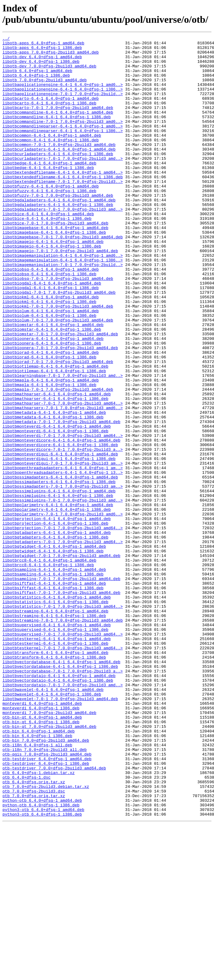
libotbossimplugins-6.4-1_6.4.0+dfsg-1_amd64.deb (59, 582)
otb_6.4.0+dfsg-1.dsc (27, 926)
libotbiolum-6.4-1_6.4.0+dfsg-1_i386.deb (49, 372)
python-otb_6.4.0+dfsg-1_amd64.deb (42, 954)
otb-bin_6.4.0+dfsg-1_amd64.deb (39, 870)
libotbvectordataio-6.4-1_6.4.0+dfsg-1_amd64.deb (59, 804)
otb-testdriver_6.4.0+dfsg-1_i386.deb (46, 909)
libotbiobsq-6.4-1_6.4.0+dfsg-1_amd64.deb (51, 316)
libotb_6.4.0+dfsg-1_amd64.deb (37, 78)
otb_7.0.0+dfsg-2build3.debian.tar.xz (46, 937)
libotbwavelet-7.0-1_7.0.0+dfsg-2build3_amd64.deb (60, 832)
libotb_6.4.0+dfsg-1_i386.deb (36, 83)
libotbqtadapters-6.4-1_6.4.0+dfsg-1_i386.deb (55, 638)
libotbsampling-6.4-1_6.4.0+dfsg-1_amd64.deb (54, 676)
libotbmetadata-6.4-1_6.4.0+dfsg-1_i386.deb (53, 494)
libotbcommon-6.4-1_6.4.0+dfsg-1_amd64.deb (52, 155)
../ (6, 39)
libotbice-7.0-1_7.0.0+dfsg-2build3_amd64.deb (55, 261)
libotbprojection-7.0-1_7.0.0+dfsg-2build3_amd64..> (63, 627)
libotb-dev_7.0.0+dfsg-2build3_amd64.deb (49, 72)
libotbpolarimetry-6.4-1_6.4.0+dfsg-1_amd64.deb (58, 599)
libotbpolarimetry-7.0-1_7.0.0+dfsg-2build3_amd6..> (63, 610)
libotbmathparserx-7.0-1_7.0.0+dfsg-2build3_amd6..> (63, 482)
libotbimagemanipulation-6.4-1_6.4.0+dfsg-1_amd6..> (63, 300)
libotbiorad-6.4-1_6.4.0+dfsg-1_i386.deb (49, 421)
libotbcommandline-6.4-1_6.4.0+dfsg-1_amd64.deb (58, 128)
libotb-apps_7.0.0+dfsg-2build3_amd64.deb (51, 56)
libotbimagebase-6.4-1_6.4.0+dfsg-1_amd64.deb (55, 266)
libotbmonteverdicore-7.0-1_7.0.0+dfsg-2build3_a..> (63, 532)
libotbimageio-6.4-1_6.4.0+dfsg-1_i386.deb (52, 288)
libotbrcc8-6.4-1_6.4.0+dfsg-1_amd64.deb (49, 665)
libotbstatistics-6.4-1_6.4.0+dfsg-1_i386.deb (55, 715)
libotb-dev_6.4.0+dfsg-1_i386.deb (41, 67)
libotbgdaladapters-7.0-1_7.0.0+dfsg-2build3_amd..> (63, 244)
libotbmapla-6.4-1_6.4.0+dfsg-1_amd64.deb (51, 449)
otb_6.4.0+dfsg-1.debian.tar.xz (39, 920)
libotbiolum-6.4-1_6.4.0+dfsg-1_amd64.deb (51, 366)
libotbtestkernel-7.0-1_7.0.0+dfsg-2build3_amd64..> (63, 771)
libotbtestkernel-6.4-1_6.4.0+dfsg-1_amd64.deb (57, 760)
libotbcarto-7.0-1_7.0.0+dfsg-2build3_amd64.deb (58, 122)
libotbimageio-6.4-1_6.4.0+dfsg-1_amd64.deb (53, 283)
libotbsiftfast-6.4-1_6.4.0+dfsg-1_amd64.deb (54, 693)
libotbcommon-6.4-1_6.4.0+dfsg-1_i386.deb (51, 161)
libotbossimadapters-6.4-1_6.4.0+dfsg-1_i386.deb (59, 571)
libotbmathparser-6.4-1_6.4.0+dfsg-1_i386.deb (55, 471)
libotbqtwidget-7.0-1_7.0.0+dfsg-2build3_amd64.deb (61, 660)
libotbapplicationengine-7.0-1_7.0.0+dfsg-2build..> (63, 106)
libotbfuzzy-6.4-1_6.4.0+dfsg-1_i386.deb (49, 222)
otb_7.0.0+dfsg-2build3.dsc (34, 942)
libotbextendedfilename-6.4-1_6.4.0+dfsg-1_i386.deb (63, 205)
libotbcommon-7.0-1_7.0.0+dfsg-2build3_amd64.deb (59, 167)
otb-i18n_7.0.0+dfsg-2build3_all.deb (45, 893)
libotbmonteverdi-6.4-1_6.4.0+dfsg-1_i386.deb (55, 510)
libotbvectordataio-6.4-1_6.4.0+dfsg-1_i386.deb (58, 809)
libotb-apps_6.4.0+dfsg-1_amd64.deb (43, 45)
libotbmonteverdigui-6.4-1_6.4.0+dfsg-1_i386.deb (59, 543)
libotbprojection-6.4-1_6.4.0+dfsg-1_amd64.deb (57, 615)
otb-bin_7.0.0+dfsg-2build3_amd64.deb (46, 881)
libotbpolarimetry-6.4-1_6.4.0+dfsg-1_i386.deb (57, 604)
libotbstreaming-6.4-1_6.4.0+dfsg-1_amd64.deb (55, 726)
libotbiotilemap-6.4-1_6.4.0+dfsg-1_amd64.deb (55, 433)
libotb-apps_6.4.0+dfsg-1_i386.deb (42, 50)
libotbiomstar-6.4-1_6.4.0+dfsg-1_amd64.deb (53, 383)
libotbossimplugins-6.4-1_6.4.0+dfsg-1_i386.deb (58, 588)
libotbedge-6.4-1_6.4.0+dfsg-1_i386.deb (48, 194)
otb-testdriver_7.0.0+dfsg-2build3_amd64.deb (54, 915)
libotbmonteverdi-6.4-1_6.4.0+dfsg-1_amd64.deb (57, 505)
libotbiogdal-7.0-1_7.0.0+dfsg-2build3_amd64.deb (59, 344)
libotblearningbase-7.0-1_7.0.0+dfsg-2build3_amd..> (63, 444)
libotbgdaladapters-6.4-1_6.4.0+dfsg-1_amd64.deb (59, 233)
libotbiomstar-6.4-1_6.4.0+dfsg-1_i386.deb (52, 388)
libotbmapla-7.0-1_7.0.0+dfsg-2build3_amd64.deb (58, 460)
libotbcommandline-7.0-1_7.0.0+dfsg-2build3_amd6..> (63, 139)
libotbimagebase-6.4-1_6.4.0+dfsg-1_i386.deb (54, 272)
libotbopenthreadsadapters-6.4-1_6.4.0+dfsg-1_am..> (63, 555)
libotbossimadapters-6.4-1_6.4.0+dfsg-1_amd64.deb (60, 566)
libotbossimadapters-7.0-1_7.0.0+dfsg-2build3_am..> (63, 577)
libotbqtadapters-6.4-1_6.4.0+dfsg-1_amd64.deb (57, 632)
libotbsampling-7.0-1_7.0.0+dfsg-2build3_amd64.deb (61, 688)
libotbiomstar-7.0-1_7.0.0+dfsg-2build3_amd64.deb (60, 394)
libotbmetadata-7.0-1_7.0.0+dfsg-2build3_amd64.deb (61, 499)
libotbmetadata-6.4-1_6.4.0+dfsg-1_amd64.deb (54, 488)
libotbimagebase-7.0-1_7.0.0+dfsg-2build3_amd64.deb (63, 277)
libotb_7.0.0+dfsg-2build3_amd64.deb (45, 89)
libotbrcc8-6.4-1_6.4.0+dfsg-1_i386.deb (48, 671)
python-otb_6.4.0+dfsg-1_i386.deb (41, 959)
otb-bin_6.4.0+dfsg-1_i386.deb (37, 876)
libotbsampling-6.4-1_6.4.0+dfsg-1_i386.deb (53, 682)
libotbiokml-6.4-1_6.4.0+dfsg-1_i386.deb (49, 355)
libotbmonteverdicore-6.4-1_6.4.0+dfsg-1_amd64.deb (61, 521)
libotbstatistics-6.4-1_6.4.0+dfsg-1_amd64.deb (57, 710)
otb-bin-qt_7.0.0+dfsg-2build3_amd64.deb (49, 865)
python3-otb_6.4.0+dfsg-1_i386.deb (42, 970)
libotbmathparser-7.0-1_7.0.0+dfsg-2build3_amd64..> (63, 477)
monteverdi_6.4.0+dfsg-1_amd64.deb (42, 837)
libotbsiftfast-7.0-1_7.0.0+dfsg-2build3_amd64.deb (61, 704)
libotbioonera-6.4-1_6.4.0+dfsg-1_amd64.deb (53, 399)
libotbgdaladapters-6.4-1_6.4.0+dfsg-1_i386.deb (58, 239)
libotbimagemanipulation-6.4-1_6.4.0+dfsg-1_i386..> (63, 305)
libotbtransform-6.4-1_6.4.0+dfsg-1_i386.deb (54, 782)
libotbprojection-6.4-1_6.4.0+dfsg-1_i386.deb (55, 621)
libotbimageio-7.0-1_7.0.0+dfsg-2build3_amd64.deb (60, 294)
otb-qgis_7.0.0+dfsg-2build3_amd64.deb (47, 898)
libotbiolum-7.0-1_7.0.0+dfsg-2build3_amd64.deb (58, 377)
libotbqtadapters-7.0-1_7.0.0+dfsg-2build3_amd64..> (63, 643)
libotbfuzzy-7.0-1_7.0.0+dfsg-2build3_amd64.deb (58, 228)
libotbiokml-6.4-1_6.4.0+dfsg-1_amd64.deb (51, 349)
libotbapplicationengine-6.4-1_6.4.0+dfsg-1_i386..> (63, 100)
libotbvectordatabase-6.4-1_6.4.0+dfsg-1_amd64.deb (61, 787)
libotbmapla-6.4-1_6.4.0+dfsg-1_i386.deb (49, 455)
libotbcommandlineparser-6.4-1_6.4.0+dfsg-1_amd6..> (63, 144)
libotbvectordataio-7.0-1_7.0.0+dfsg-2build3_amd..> (63, 815)
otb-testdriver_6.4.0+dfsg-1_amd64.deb (47, 904)
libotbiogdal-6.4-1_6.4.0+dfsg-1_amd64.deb (52, 333)
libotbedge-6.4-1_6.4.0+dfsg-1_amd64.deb (49, 189)
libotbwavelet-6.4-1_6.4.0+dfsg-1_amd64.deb (53, 821)
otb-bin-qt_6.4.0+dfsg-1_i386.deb (41, 859)
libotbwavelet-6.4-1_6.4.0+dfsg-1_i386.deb (52, 826)
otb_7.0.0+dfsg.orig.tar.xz (34, 948)
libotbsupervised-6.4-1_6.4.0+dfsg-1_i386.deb (55, 748)
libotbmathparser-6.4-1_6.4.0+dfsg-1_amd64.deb (57, 466)
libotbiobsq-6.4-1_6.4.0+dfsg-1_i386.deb (49, 322)
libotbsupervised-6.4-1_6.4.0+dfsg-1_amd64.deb (57, 743)
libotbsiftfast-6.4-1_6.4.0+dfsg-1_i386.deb (53, 699)
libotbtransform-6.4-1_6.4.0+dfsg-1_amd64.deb (55, 776)
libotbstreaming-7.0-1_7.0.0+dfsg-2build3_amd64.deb (63, 737)
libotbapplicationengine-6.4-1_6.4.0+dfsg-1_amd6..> (63, 95)
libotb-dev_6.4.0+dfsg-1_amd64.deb (42, 61)
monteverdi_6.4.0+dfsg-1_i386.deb (41, 843)
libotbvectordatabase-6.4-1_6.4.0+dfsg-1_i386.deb (60, 793)
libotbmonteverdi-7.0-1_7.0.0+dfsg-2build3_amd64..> (63, 516)
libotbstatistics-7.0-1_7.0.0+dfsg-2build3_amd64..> (63, 721)
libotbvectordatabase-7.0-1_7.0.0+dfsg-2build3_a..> (63, 798)
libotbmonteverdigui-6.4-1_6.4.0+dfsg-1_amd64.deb (60, 538)
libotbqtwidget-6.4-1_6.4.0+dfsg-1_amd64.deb (54, 649)
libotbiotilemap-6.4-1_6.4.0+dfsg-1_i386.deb (54, 438)
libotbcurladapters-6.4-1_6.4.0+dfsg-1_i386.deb (58, 178)
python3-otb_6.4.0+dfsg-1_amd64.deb (43, 965)
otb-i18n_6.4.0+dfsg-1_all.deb (37, 887)
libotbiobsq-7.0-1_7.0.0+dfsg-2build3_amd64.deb (58, 327)
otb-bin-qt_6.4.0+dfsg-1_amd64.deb (42, 854)
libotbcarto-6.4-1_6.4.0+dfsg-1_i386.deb (49, 117)
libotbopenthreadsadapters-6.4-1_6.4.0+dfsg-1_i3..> (63, 560)
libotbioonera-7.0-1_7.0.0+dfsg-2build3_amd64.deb (60, 410)
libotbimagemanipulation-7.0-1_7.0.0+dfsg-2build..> (63, 311)
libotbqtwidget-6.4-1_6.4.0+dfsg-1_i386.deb (53, 654)
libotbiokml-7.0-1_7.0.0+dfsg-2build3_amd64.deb (58, 361)
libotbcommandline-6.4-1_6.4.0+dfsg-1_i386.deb (57, 133)
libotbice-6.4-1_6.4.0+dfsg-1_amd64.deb (48, 250)
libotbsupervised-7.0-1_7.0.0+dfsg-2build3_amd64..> (63, 754)
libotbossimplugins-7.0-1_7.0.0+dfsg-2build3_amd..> (63, 593)
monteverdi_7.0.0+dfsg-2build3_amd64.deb (49, 848)
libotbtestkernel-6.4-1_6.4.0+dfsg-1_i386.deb (55, 765)
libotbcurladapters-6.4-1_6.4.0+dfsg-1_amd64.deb (59, 172)
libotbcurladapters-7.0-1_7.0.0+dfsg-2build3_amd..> (63, 183)
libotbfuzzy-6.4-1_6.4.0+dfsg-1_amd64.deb (51, 216)
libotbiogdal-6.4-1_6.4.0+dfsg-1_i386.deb (51, 338)
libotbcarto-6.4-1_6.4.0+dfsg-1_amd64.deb (51, 111)
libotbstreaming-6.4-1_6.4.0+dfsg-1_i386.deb (54, 732)
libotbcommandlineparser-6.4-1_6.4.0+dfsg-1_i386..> (63, 150)
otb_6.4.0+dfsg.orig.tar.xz (34, 931)
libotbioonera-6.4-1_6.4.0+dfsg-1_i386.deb (52, 405)
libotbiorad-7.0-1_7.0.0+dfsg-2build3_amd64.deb (58, 427)
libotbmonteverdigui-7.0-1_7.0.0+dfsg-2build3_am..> (63, 549)
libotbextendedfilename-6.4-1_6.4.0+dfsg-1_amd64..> (63, 200)
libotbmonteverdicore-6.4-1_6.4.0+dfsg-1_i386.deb (60, 527)
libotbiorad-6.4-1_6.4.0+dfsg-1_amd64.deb (51, 416)
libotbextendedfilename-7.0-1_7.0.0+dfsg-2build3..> (63, 211)
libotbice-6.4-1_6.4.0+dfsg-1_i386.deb (47, 255)
